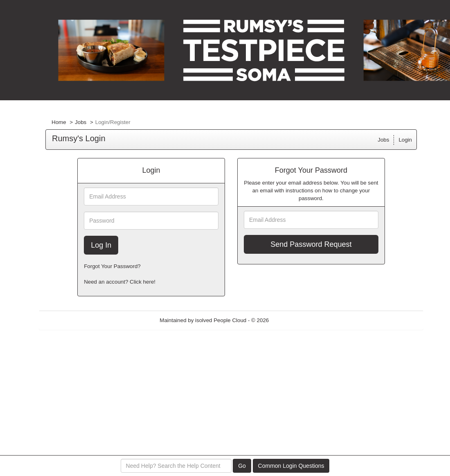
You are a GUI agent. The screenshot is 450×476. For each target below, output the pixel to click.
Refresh (293, 320)
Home (59, 122)
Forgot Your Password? (112, 266)
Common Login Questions (291, 466)
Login (405, 140)
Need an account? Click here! (120, 282)
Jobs (81, 122)
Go (242, 466)
